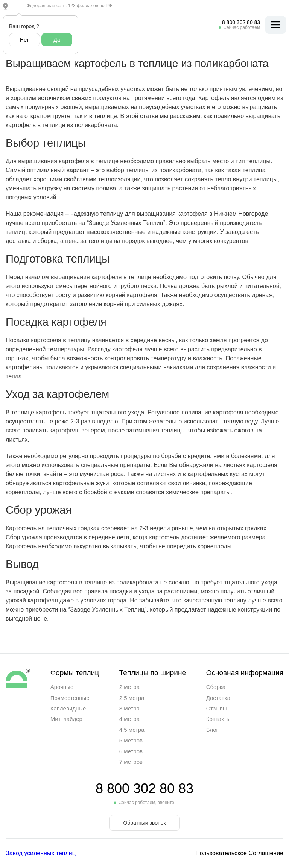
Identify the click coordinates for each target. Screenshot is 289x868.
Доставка (218, 698)
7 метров (131, 762)
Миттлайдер (66, 719)
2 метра (129, 687)
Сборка (216, 687)
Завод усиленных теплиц (41, 853)
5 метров (131, 740)
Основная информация (245, 673)
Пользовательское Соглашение (239, 853)
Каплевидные (68, 708)
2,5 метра (132, 698)
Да (57, 40)
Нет (24, 40)
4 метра (129, 719)
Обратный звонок (144, 823)
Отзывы (217, 708)
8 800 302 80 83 (241, 22)
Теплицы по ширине (153, 673)
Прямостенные (70, 698)
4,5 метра (132, 730)
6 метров (131, 751)
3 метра (129, 708)
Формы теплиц (75, 673)
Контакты (218, 719)
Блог (212, 730)
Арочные (62, 687)
